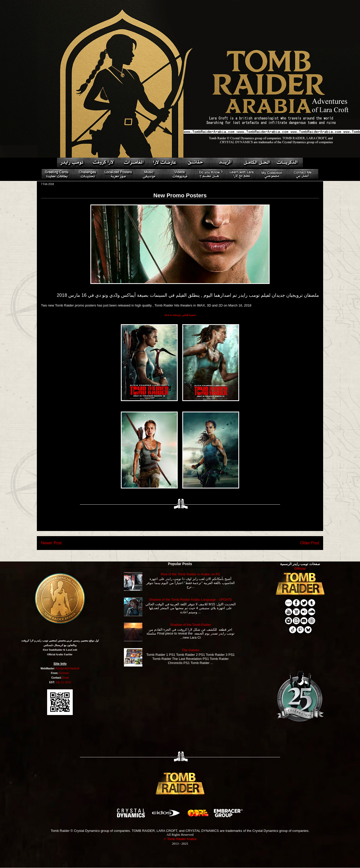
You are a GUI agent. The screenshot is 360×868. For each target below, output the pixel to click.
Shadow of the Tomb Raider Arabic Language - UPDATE (191, 600)
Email (65, 678)
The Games (190, 650)
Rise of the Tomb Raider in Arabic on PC (190, 574)
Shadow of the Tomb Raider (190, 625)
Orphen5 (74, 668)
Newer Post (51, 543)
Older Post (310, 543)
